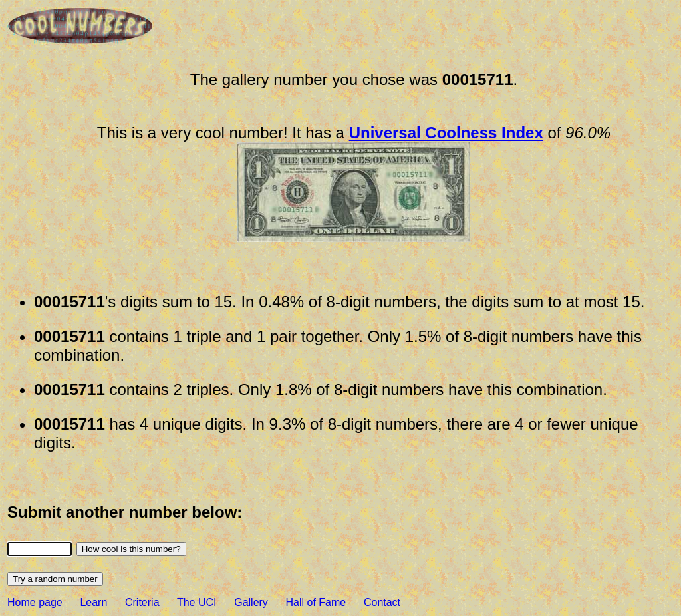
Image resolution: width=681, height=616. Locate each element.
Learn (93, 602)
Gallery (251, 602)
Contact (382, 602)
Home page (35, 602)
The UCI (197, 602)
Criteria (142, 602)
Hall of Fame (316, 602)
